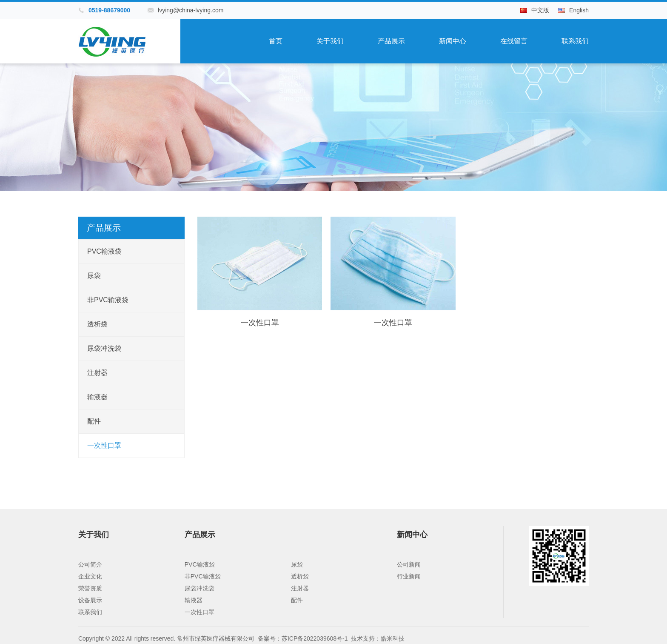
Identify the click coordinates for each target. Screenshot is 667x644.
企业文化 (90, 576)
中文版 (540, 10)
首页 (276, 41)
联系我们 (575, 41)
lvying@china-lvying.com (191, 10)
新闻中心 (453, 41)
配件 (94, 421)
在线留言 (514, 41)
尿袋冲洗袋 (104, 348)
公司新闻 (409, 564)
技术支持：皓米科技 (378, 638)
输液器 (97, 397)
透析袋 (97, 324)
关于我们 (330, 41)
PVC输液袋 (104, 251)
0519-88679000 (109, 10)
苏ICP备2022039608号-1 (315, 638)
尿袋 (94, 276)
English (579, 10)
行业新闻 (409, 576)
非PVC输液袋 (108, 300)
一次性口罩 (104, 445)
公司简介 (90, 564)
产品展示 (391, 41)
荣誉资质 (90, 588)
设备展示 (90, 600)
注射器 (97, 373)
